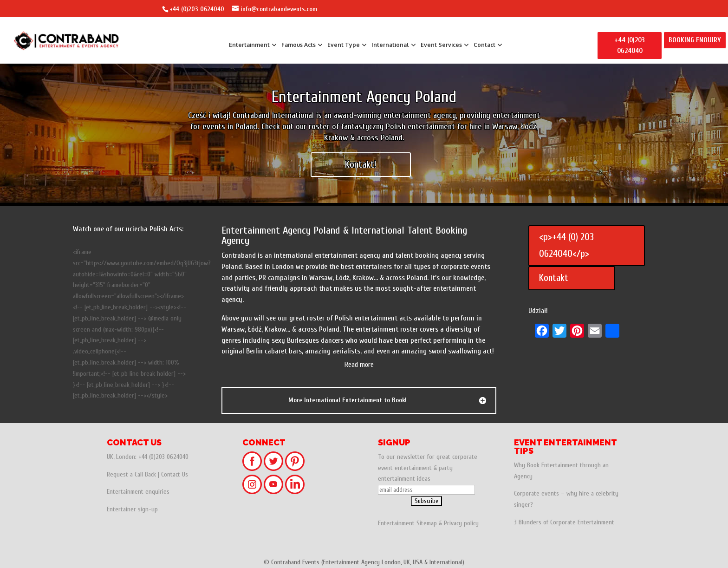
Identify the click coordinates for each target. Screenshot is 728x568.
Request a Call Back (131, 474)
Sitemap (427, 523)
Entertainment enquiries (138, 492)
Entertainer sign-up (132, 509)
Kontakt (554, 278)
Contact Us (175, 474)
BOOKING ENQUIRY (695, 40)
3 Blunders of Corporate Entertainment (564, 522)
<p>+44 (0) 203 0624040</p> (566, 245)
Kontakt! (361, 164)
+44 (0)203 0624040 (197, 9)
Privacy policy (461, 523)
